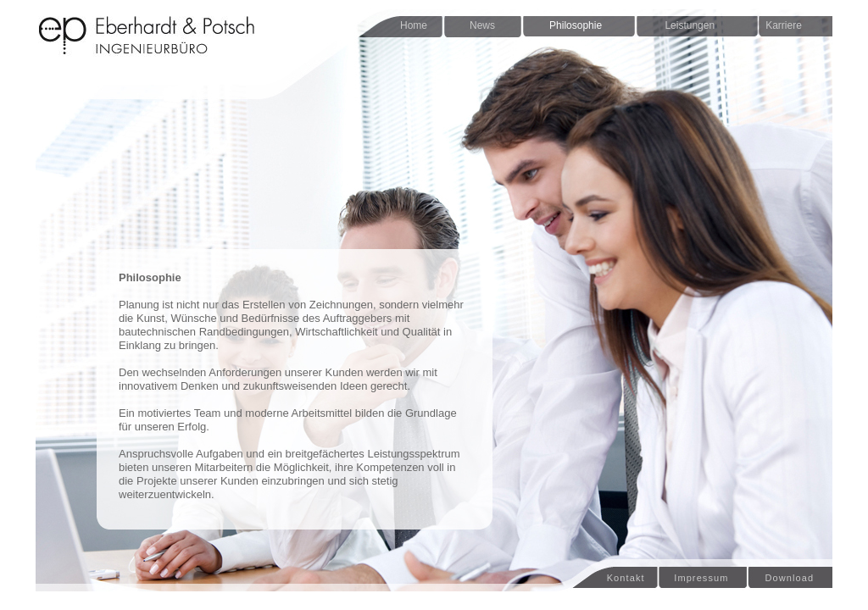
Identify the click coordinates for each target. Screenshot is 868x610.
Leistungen (684, 25)
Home (414, 25)
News (482, 25)
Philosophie (576, 25)
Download (786, 578)
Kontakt (608, 578)
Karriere (779, 25)
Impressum (701, 578)
